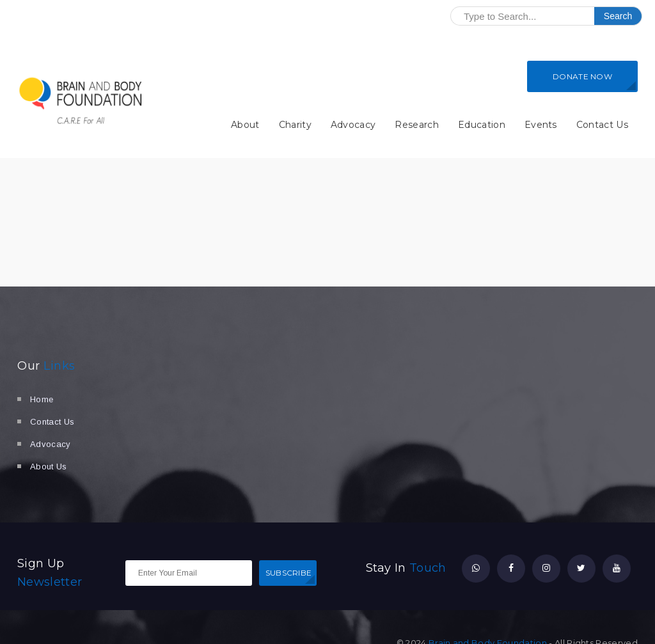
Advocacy (353, 125)
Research (417, 125)
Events (541, 125)
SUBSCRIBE (289, 573)
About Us (49, 467)
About (245, 125)
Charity (295, 125)
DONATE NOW (582, 76)
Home (42, 399)
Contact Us (602, 125)
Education (482, 125)
